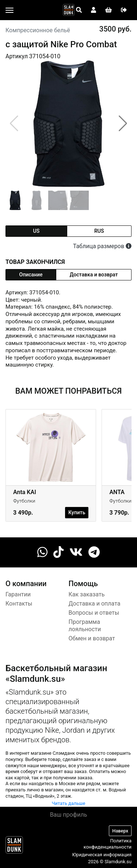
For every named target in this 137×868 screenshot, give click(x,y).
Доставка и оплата (95, 604)
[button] (123, 124)
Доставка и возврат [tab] (94, 275)
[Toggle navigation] (9, 10)
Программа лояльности (85, 626)
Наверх (120, 831)
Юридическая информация (102, 855)
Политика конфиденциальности (108, 844)
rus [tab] (99, 231)
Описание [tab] (31, 275)
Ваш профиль (69, 815)
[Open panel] (79, 10)
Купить (77, 512)
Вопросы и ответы (94, 613)
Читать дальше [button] (69, 803)
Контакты (19, 604)
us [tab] (36, 231)
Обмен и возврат (92, 638)
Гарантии (18, 594)
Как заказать (87, 594)
